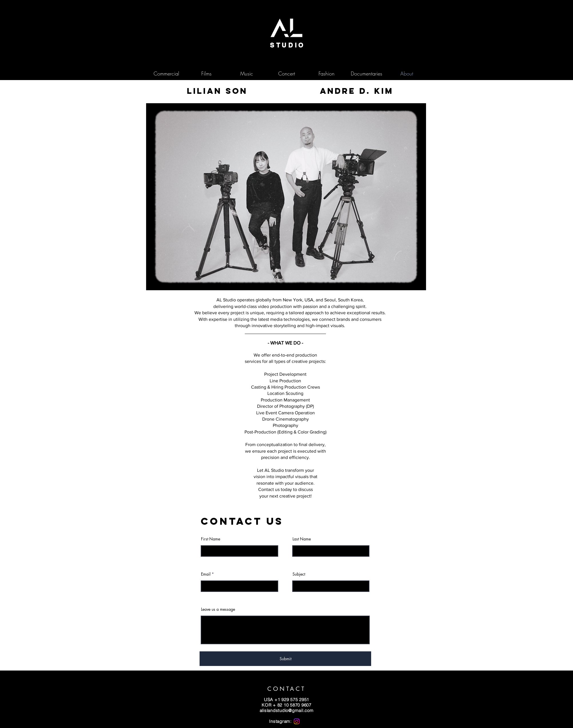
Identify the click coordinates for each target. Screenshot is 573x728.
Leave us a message (218, 609)
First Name (211, 539)
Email (206, 574)
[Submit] (285, 659)
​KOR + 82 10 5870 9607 (286, 705)
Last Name (302, 539)
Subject (299, 574)
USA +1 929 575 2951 (286, 700)
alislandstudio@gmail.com (287, 710)
